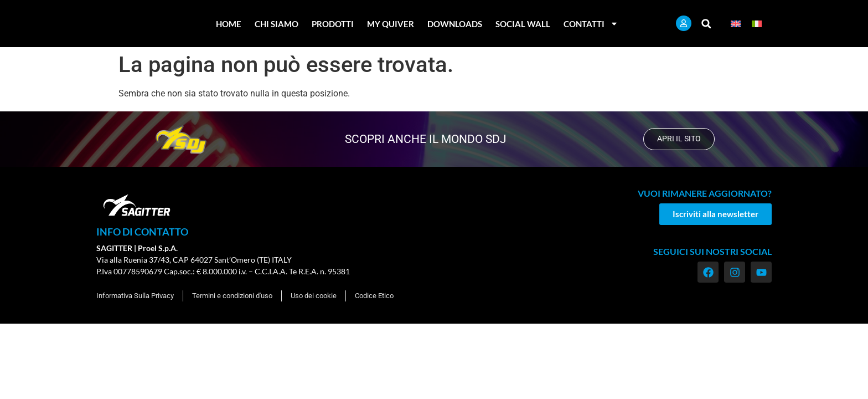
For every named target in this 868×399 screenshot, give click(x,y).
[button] (706, 24)
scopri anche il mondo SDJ (425, 139)
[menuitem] (736, 24)
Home (229, 24)
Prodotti (333, 24)
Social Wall (523, 24)
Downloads (455, 24)
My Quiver (391, 24)
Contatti (591, 24)
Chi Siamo (277, 24)
